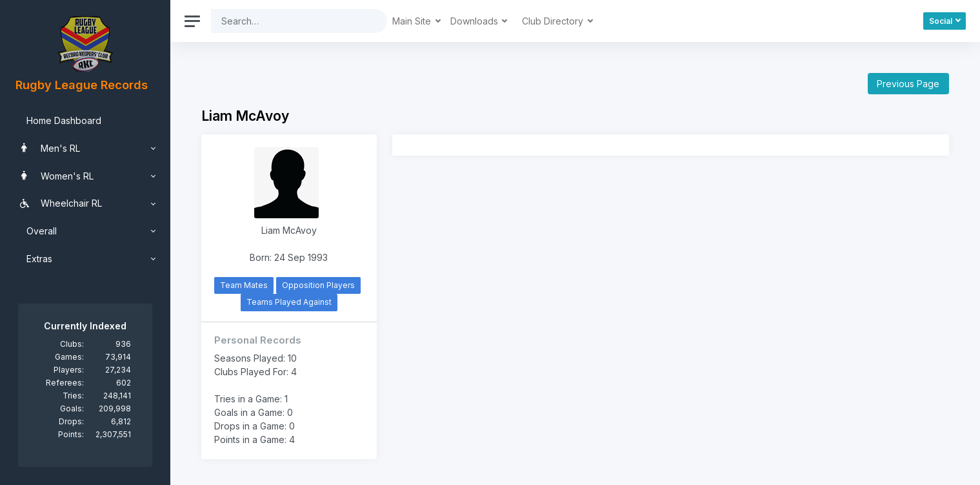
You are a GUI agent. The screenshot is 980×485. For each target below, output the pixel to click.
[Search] (289, 21)
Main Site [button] (413, 21)
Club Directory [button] (554, 21)
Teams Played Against (289, 302)
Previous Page (908, 84)
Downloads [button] (475, 21)
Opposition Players (318, 285)
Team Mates (244, 285)
